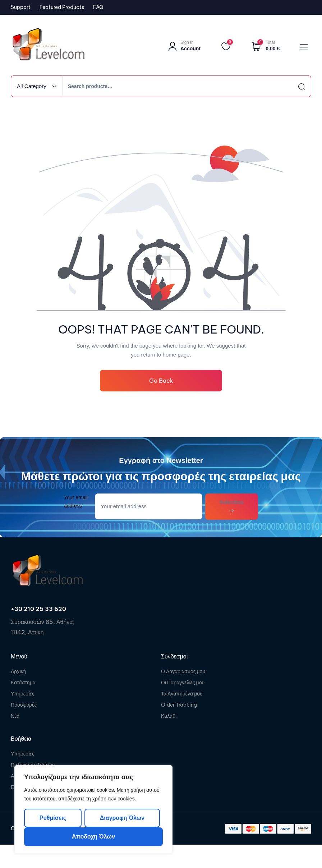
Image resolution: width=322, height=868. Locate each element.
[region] (93, 809)
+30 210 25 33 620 (38, 609)
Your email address (76, 502)
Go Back (161, 381)
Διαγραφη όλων (122, 818)
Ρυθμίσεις (53, 818)
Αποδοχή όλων (93, 837)
